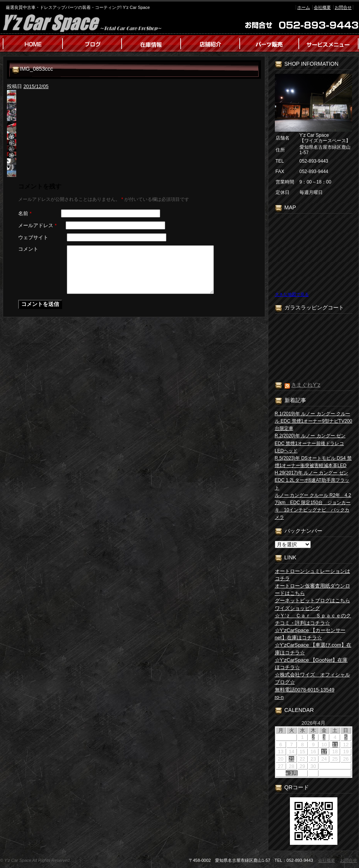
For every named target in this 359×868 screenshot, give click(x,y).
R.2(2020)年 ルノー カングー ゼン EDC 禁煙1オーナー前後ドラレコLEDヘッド (310, 443)
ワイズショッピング (297, 608)
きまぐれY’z (306, 385)
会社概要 (322, 7)
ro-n (279, 697)
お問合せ (343, 7)
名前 (25, 213)
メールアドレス (37, 225)
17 (324, 752)
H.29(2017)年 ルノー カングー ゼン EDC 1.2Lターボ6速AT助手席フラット (312, 480)
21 (291, 759)
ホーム (304, 7)
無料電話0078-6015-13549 (305, 690)
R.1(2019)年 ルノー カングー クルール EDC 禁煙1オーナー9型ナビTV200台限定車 (314, 421)
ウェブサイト (33, 237)
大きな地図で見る (292, 294)
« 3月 (292, 773)
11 (335, 745)
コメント (28, 249)
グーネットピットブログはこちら (312, 600)
